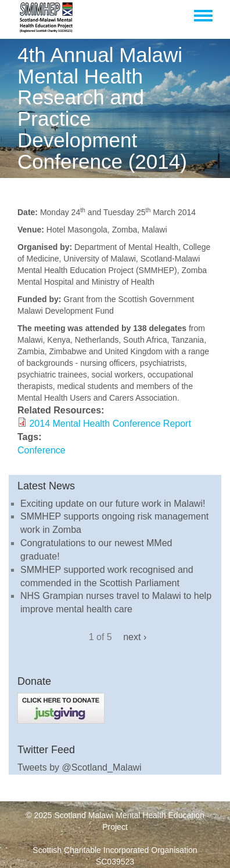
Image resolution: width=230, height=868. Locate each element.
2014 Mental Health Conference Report (110, 424)
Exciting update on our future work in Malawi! (113, 504)
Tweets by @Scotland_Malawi (80, 767)
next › (135, 637)
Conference (42, 450)
